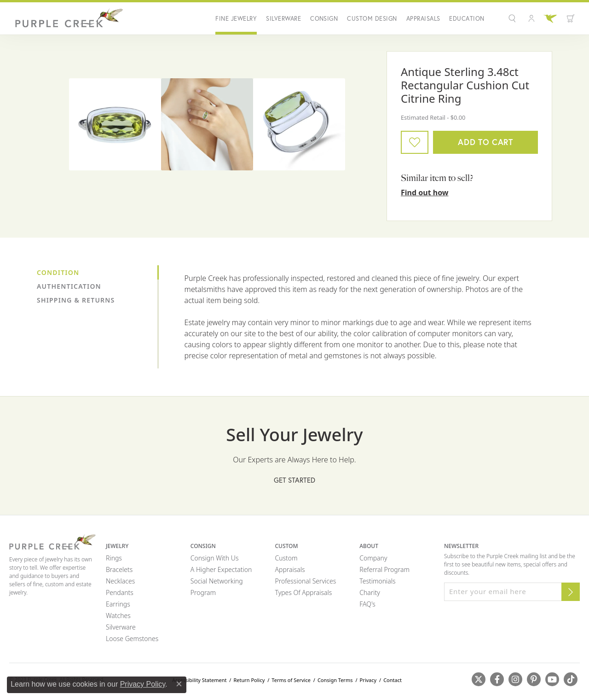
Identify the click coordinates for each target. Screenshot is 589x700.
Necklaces (120, 581)
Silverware (283, 19)
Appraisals (423, 19)
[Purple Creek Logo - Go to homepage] (67, 18)
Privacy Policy (143, 684)
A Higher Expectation (221, 569)
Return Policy (249, 680)
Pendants (120, 592)
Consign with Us (215, 558)
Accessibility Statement (199, 680)
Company (373, 558)
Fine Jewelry (236, 19)
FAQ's (367, 604)
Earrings (118, 604)
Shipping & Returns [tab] (76, 300)
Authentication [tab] (69, 286)
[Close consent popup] (179, 684)
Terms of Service (291, 680)
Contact (393, 680)
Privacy (368, 680)
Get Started (294, 480)
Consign (324, 19)
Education (467, 19)
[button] (513, 18)
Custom (286, 558)
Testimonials (377, 581)
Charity (370, 592)
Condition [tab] (58, 272)
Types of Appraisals (304, 592)
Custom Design (372, 19)
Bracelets (119, 569)
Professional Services (306, 581)
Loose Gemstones (132, 639)
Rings (114, 558)
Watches (118, 615)
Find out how (425, 192)
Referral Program (384, 569)
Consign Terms (335, 680)
